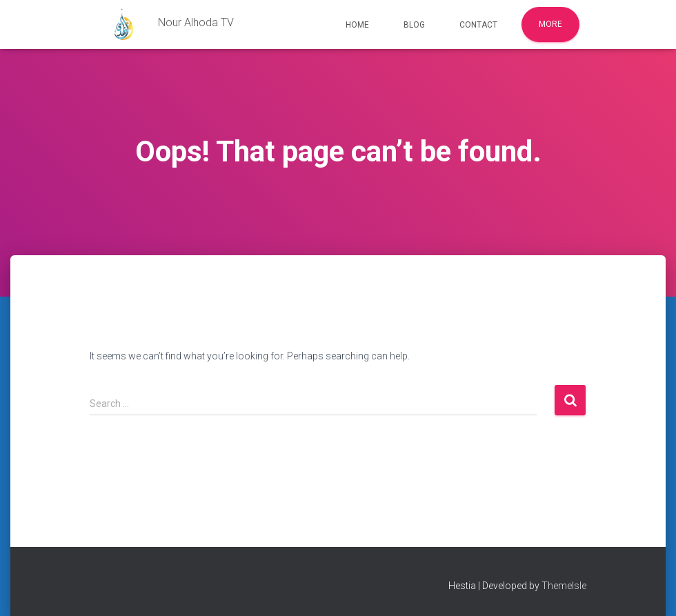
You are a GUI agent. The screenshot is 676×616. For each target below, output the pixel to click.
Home (357, 25)
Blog (414, 25)
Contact (478, 25)
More (550, 24)
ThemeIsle (564, 586)
